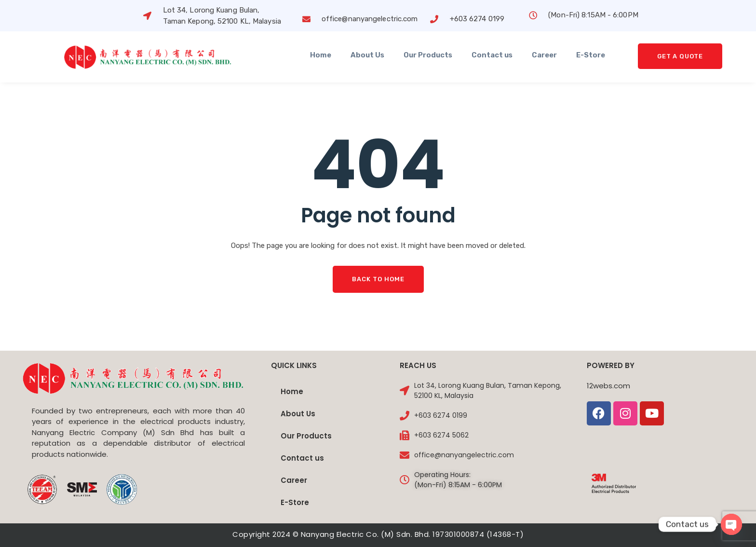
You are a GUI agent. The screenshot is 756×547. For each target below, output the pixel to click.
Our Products (428, 55)
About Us (367, 55)
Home (321, 55)
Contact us (492, 55)
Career (544, 55)
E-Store (591, 55)
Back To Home (378, 279)
